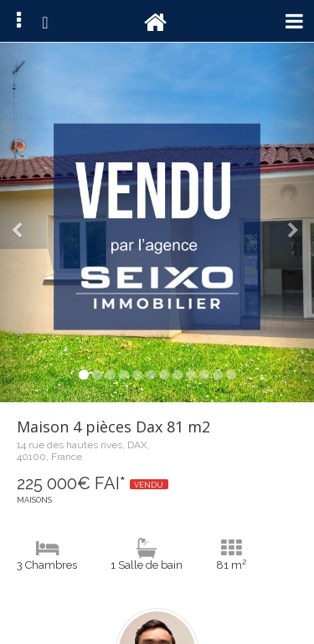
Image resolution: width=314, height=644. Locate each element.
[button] (23, 222)
